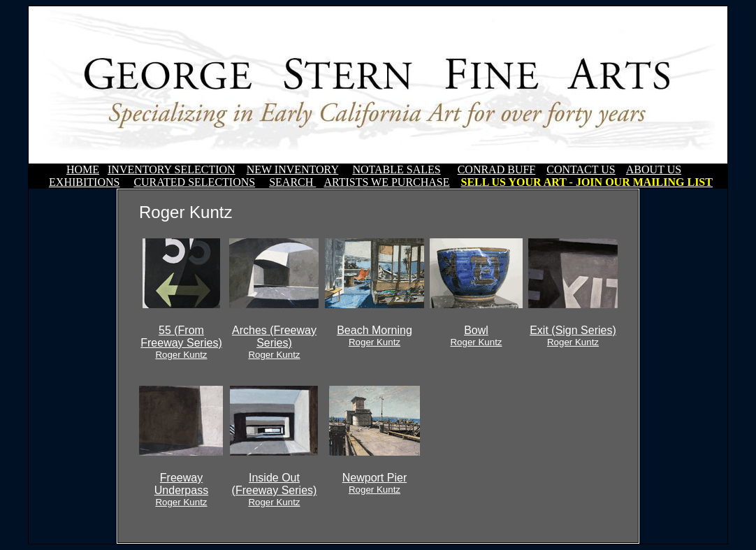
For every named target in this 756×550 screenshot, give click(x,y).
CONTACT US (581, 169)
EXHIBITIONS (84, 182)
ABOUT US (654, 169)
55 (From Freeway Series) (181, 342)
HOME (83, 169)
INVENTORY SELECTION (172, 169)
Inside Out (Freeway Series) (275, 490)
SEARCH (292, 182)
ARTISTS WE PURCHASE (386, 182)
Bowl (476, 336)
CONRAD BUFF (497, 169)
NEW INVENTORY (293, 169)
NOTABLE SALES (396, 169)
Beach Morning (375, 336)
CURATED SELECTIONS (194, 182)
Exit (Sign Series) (573, 336)
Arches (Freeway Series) (274, 342)
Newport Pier (375, 483)
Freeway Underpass (181, 490)
